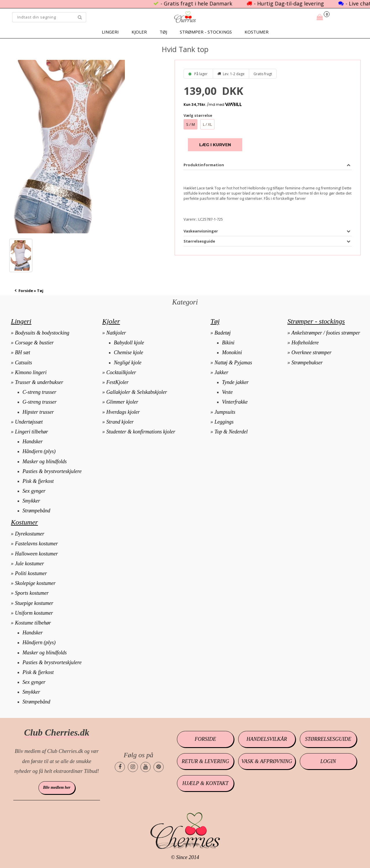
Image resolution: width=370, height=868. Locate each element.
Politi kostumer (31, 573)
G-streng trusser (40, 402)
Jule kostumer (29, 564)
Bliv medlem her (57, 787)
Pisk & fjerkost (38, 481)
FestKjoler (118, 382)
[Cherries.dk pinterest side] (159, 767)
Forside (26, 291)
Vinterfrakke (235, 402)
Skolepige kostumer (35, 583)
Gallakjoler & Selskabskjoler (137, 392)
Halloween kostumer (36, 554)
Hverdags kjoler (123, 412)
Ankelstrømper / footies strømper (326, 333)
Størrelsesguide (328, 739)
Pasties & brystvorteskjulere (52, 471)
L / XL (207, 124)
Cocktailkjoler (121, 372)
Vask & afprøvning (267, 761)
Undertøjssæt (29, 422)
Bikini (228, 343)
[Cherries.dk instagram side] (133, 767)
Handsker (33, 442)
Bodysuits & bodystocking (42, 333)
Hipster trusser (38, 412)
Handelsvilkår (267, 739)
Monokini (232, 352)
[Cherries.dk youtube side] (146, 767)
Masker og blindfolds (45, 461)
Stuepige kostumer (34, 603)
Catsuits (24, 363)
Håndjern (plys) (39, 451)
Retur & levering (206, 761)
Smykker (31, 501)
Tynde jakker (235, 382)
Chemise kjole (128, 352)
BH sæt (23, 352)
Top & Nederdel (231, 432)
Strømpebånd (36, 511)
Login (328, 761)
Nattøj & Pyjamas (233, 363)
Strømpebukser (307, 363)
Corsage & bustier (34, 343)
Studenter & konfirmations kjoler (141, 432)
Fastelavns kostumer (36, 544)
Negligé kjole (128, 363)
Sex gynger (34, 491)
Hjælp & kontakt (205, 783)
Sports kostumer (32, 593)
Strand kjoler (120, 422)
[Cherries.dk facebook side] (120, 767)
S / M (190, 124)
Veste (227, 392)
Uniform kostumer (34, 613)
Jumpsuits (225, 412)
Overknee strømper (311, 352)
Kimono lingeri (31, 372)
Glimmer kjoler (122, 402)
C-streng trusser (39, 392)
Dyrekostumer (30, 534)
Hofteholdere (305, 343)
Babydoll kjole (129, 343)
